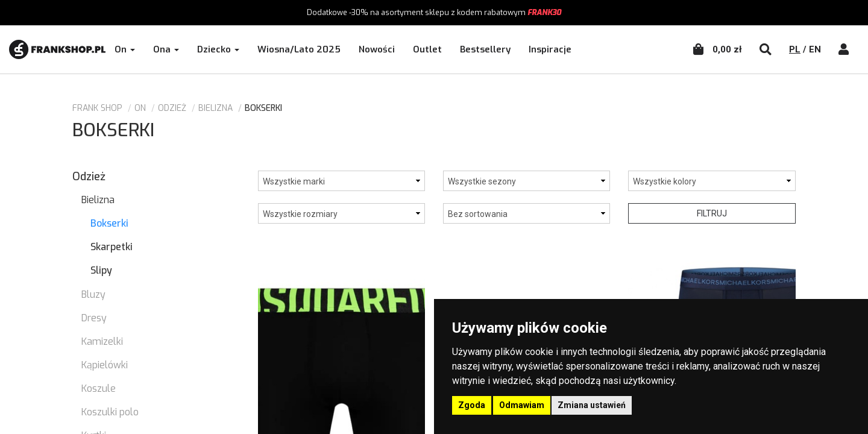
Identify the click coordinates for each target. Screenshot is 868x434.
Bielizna (215, 108)
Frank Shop (97, 108)
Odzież (172, 108)
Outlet (427, 49)
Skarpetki (112, 247)
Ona (166, 49)
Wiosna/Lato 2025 (299, 49)
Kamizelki (102, 341)
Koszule (99, 388)
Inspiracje (550, 49)
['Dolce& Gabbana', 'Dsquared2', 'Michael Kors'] (341, 181)
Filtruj (712, 213)
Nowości (377, 49)
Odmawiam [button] (522, 405)
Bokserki (109, 223)
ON (140, 108)
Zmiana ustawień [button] (592, 405)
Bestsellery (485, 49)
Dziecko (218, 49)
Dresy (94, 318)
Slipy (101, 270)
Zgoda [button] (472, 405)
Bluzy (93, 294)
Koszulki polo (110, 412)
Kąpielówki (105, 365)
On (125, 49)
